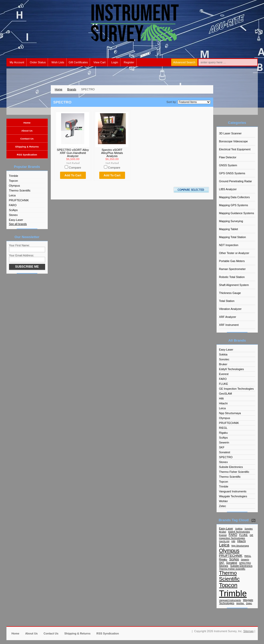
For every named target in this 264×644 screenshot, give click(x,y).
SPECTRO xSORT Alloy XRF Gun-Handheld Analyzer (73, 153)
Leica (12, 195)
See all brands (18, 224)
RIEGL (223, 428)
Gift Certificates (78, 62)
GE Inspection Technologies (237, 389)
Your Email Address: (22, 255)
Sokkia (223, 354)
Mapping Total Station (233, 237)
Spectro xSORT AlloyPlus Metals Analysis (112, 153)
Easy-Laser (16, 220)
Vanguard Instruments (233, 491)
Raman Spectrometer (232, 269)
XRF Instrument (229, 325)
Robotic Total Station (232, 277)
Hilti (221, 398)
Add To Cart (73, 175)
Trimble (14, 176)
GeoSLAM (226, 394)
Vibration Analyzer (230, 309)
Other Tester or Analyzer (234, 253)
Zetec (223, 506)
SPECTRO (226, 457)
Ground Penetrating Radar (236, 181)
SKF (222, 447)
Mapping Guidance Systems (237, 213)
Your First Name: (19, 245)
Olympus (15, 186)
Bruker (223, 364)
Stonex (13, 215)
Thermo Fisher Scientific (234, 472)
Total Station (227, 301)
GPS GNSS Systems (232, 173)
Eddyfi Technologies (232, 369)
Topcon (14, 181)
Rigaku (224, 433)
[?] (254, 520)
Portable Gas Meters (232, 261)
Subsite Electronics (231, 467)
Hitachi (223, 403)
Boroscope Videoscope (234, 141)
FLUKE (224, 384)
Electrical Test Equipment (235, 149)
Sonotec (224, 359)
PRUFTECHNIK (19, 200)
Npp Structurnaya (230, 413)
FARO (13, 205)
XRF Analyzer (228, 317)
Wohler (224, 501)
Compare (75, 168)
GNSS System (228, 165)
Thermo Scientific (20, 190)
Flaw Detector (228, 157)
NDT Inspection (229, 245)
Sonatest (225, 452)
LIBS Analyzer (228, 189)
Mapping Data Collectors (234, 197)
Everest (224, 374)
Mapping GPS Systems (234, 205)
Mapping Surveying (231, 221)
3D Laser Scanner (230, 133)
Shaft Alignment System (234, 285)
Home (59, 89)
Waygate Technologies (233, 496)
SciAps (13, 210)
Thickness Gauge (230, 293)
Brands (72, 89)
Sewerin (224, 442)
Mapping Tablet (229, 229)
